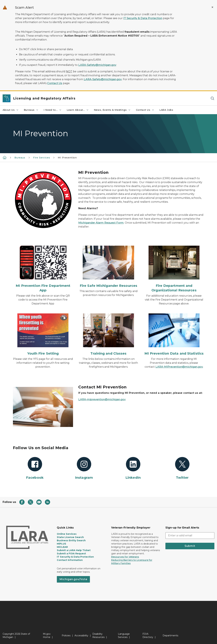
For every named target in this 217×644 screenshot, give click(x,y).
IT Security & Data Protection (143, 18)
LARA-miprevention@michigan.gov (102, 399)
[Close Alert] (212, 7)
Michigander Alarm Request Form (101, 223)
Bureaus (31, 110)
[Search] (212, 98)
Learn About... (78, 110)
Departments (170, 636)
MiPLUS (61, 544)
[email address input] (190, 536)
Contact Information (70, 560)
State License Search (70, 537)
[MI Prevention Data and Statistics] (174, 335)
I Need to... (53, 110)
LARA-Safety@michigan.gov (97, 65)
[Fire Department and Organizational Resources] (174, 269)
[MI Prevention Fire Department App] (43, 269)
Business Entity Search (71, 540)
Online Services (67, 534)
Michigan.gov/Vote (73, 579)
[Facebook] (35, 468)
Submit (190, 546)
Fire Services (42, 158)
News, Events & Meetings (112, 110)
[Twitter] (182, 468)
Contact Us (55, 83)
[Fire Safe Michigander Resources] (108, 267)
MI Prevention (67, 158)
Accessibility (81, 636)
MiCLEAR (62, 547)
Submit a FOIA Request (71, 554)
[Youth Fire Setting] (43, 335)
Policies (66, 636)
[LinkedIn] (133, 468)
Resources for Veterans (125, 557)
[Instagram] (84, 468)
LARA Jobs (166, 110)
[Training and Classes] (108, 335)
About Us (11, 110)
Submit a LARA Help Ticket (74, 550)
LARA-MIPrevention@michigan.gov (179, 367)
